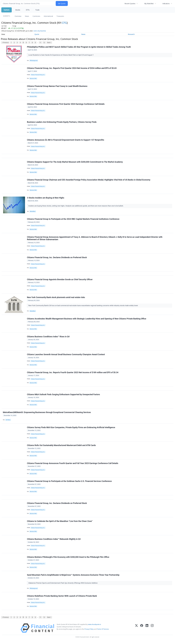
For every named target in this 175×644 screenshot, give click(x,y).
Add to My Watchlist (40, 31)
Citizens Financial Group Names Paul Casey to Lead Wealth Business (57, 86)
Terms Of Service (103, 632)
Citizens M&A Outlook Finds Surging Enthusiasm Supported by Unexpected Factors (64, 396)
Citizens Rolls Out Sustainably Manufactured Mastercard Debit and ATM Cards (61, 447)
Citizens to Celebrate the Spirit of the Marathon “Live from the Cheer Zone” (60, 523)
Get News (8, 422)
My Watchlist (149, 4)
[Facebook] (142, 631)
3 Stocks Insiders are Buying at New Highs (46, 198)
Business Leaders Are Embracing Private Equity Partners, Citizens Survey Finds (62, 122)
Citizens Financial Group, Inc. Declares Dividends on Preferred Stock (57, 258)
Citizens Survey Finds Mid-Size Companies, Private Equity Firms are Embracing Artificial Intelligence (71, 429)
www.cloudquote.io (95, 627)
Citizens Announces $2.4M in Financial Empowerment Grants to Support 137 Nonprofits (66, 140)
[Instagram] (152, 631)
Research (131, 34)
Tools (37, 10)
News (27, 16)
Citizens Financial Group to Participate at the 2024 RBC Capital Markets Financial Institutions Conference (73, 220)
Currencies (36, 16)
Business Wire (33, 79)
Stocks (18, 10)
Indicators (166, 4)
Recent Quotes (130, 4)
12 (44, 43)
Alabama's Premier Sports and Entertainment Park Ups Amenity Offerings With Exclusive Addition (63, 586)
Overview (18, 16)
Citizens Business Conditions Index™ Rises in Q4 (48, 338)
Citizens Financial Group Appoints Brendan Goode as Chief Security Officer (60, 281)
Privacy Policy (89, 632)
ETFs (28, 10)
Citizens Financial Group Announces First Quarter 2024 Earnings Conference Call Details (66, 104)
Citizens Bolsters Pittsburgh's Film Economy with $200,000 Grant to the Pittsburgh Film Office (68, 560)
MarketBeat (33, 212)
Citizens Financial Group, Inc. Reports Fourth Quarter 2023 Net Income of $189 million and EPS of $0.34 (73, 374)
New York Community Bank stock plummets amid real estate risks (56, 299)
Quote (37, 34)
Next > (49, 43)
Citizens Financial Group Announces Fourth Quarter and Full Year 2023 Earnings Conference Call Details (73, 465)
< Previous (5, 43)
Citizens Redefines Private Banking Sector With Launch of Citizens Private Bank (62, 599)
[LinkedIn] (147, 631)
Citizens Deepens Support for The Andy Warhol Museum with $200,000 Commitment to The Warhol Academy (75, 162)
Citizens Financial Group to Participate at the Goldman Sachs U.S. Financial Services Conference (69, 483)
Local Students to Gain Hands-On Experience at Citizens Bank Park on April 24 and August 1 (61, 55)
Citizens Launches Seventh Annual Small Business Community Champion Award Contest (66, 356)
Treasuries (60, 16)
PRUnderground (34, 61)
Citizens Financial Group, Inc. (38, 75)
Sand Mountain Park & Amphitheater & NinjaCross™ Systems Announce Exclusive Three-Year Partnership (73, 578)
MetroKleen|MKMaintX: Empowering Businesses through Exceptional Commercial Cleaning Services (47, 414)
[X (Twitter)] (136, 631)
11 (40, 43)
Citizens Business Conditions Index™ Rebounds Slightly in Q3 (54, 541)
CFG (64, 23)
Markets (7, 10)
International (48, 16)
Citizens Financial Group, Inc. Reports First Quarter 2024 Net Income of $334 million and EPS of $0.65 (72, 68)
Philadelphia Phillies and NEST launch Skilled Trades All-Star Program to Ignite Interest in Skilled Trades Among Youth (79, 47)
